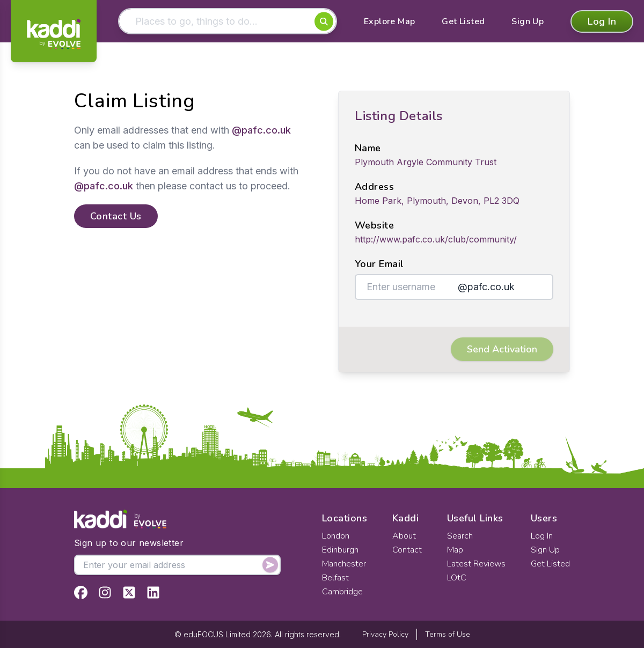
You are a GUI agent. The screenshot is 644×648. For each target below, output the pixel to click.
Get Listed (463, 21)
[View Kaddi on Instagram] (105, 592)
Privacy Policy (385, 634)
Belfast (335, 578)
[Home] (54, 34)
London (336, 536)
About (404, 536)
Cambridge (342, 592)
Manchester (344, 564)
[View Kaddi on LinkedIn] (153, 592)
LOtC (457, 578)
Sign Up (528, 21)
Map (455, 550)
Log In (602, 21)
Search (460, 536)
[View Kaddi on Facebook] (81, 592)
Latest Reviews (476, 564)
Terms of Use (448, 634)
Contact (407, 550)
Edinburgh (340, 550)
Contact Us (116, 216)
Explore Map (389, 21)
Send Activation (502, 349)
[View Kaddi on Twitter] (129, 592)
